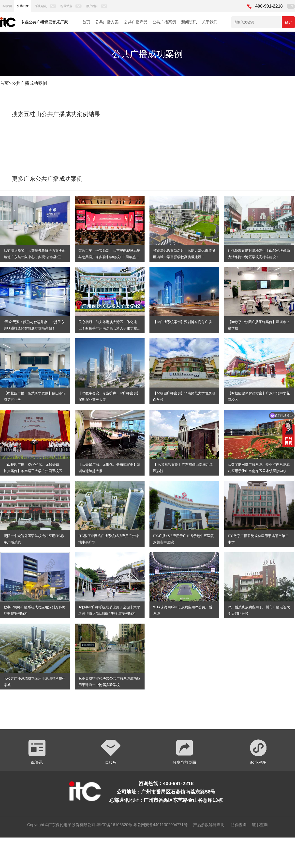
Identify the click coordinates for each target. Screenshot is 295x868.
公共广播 (23, 6)
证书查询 (260, 825)
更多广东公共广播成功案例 (47, 179)
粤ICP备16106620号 (114, 825)
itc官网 (7, 6)
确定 (288, 22)
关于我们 (210, 22)
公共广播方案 (107, 22)
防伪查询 (239, 825)
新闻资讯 (189, 22)
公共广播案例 (164, 22)
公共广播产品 (136, 22)
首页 (86, 22)
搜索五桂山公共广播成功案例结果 (56, 114)
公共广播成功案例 (29, 83)
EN (291, 6)
